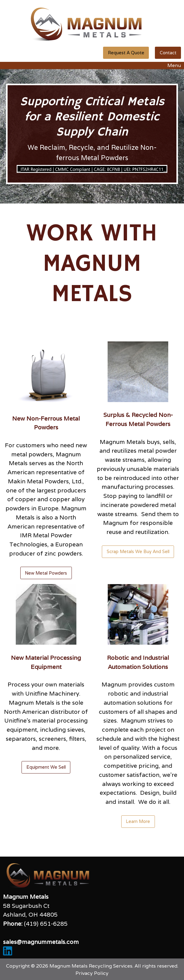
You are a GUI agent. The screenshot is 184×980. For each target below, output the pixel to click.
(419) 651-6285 (46, 924)
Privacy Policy (92, 973)
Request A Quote (126, 53)
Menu (171, 65)
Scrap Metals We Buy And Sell (138, 551)
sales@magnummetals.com (41, 942)
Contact (168, 53)
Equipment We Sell (46, 767)
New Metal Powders (46, 573)
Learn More (138, 821)
